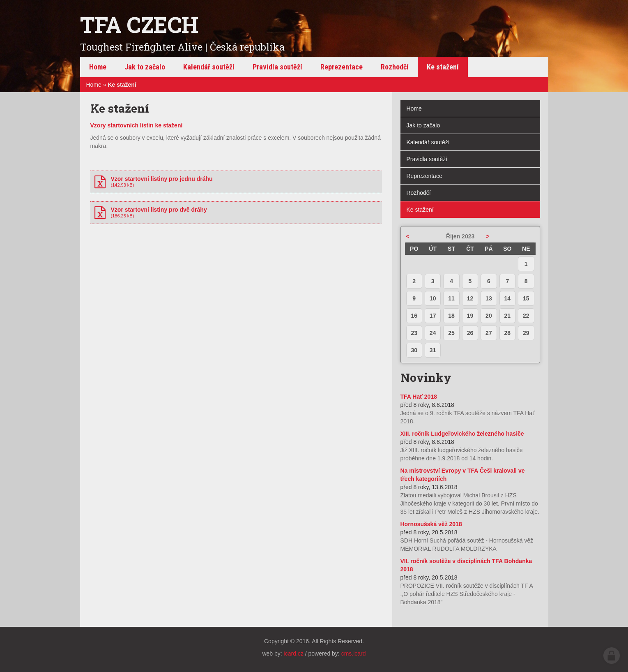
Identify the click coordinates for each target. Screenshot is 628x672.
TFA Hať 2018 (419, 397)
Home (94, 85)
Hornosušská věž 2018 (431, 524)
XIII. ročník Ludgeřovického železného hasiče (462, 434)
